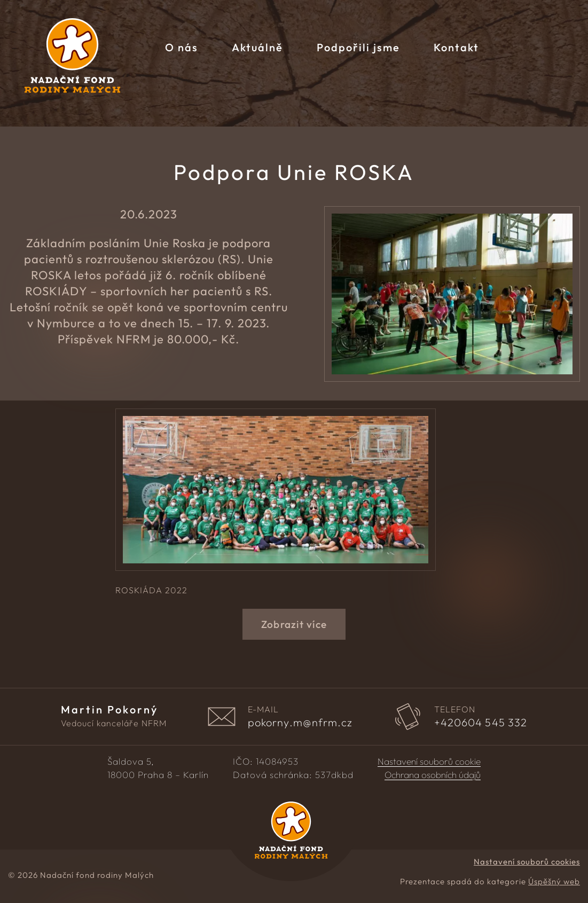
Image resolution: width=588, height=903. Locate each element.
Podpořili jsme (358, 47)
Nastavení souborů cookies (527, 862)
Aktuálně (257, 47)
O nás (182, 47)
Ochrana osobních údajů (433, 775)
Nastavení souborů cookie (429, 761)
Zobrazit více (294, 624)
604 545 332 (481, 723)
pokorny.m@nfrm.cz (300, 723)
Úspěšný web (554, 881)
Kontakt (456, 47)
